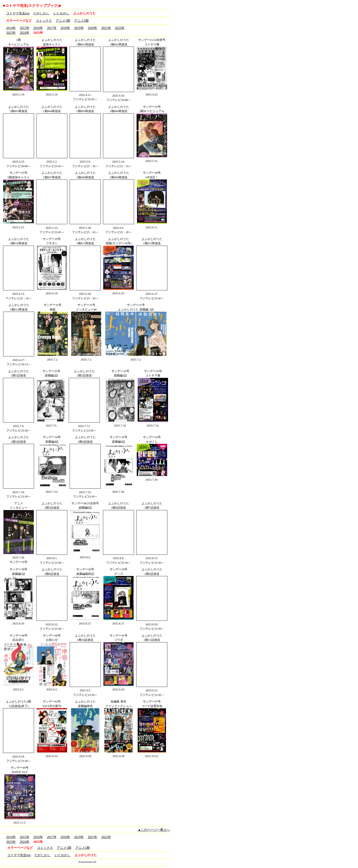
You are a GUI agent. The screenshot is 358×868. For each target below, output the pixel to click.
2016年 (38, 28)
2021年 (106, 28)
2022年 (120, 28)
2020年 (92, 28)
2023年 (11, 33)
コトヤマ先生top (18, 13)
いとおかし (61, 13)
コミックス (44, 21)
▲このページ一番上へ (154, 830)
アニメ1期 (63, 21)
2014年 (11, 28)
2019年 (79, 28)
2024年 (25, 33)
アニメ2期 (81, 21)
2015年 (25, 28)
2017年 (52, 28)
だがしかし (41, 13)
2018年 (65, 28)
